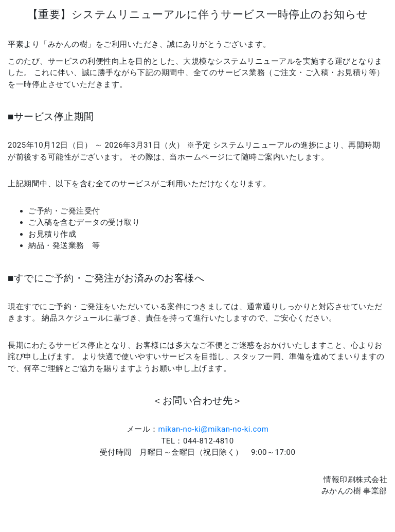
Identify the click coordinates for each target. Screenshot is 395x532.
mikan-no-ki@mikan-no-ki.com (214, 429)
